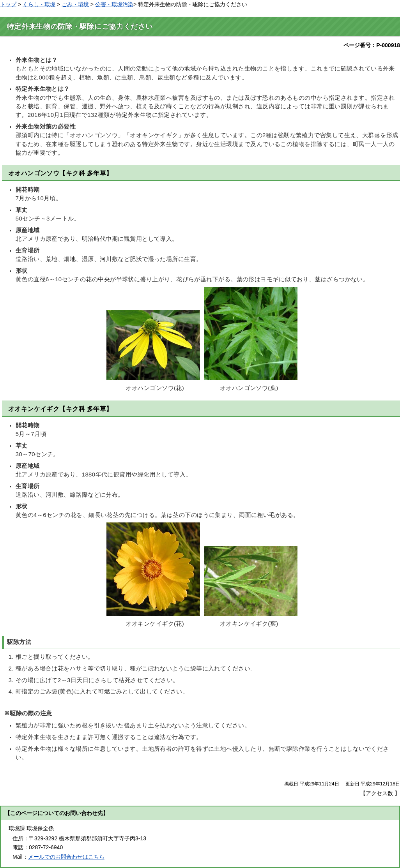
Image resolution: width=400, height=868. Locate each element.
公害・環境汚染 (114, 4)
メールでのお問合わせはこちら (66, 857)
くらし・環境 (39, 4)
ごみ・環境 (75, 4)
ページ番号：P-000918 (372, 45)
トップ (8, 4)
